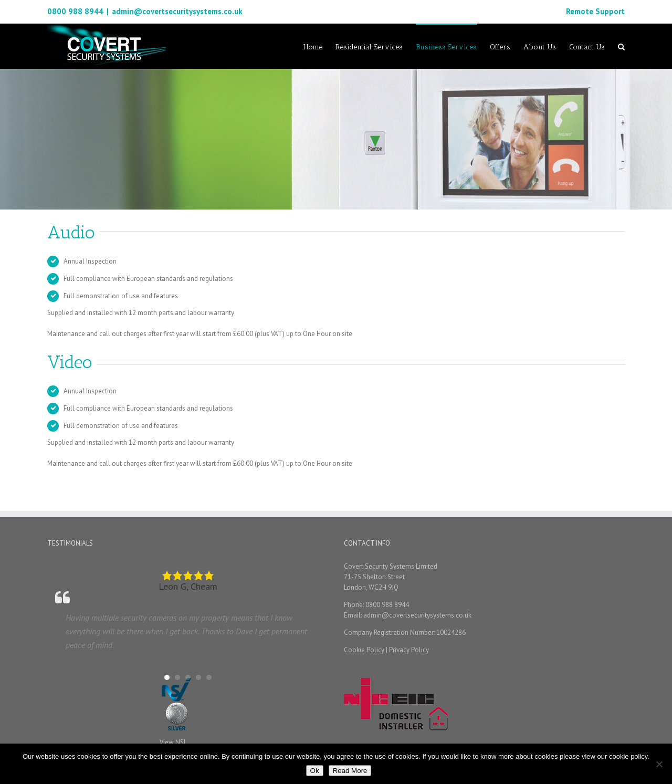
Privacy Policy (409, 650)
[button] (167, 677)
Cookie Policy (364, 650)
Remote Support (595, 11)
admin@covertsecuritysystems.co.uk (177, 11)
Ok (315, 771)
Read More (350, 771)
